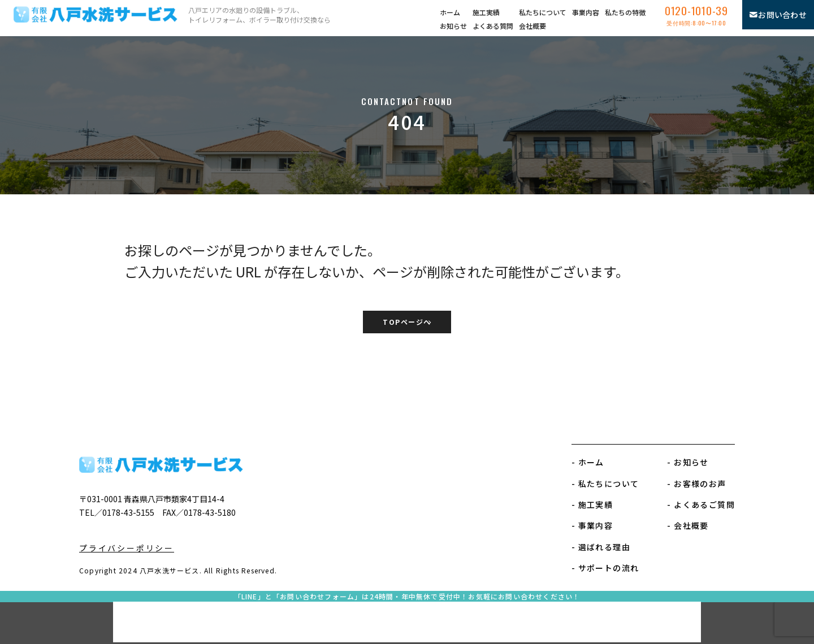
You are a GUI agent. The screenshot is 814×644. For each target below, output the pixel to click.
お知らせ (453, 26)
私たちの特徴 (625, 12)
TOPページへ (407, 323)
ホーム (450, 12)
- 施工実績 (592, 504)
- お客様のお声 (696, 484)
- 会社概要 (688, 525)
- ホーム (588, 462)
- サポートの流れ (605, 568)
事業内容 (586, 12)
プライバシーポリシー (127, 548)
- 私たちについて (605, 484)
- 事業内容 (592, 525)
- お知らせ (688, 462)
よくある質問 (493, 26)
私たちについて (543, 12)
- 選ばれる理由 (601, 547)
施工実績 (486, 12)
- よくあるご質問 (701, 504)
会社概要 (532, 26)
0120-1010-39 (696, 18)
